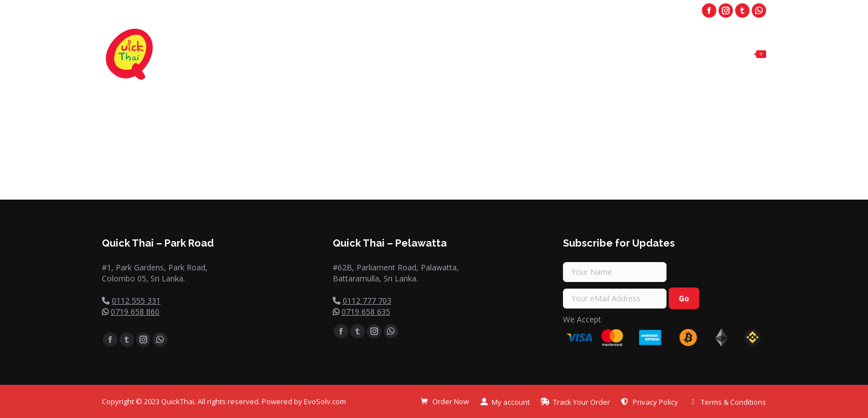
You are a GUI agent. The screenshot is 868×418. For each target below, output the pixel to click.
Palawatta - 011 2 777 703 (640, 11)
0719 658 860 (135, 312)
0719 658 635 (366, 312)
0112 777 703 (367, 301)
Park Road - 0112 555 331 (528, 11)
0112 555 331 (136, 301)
